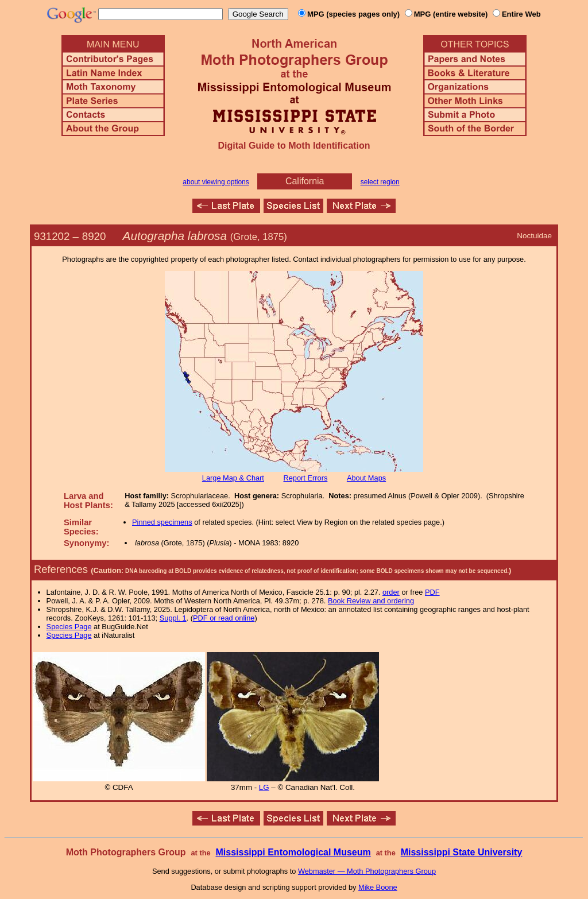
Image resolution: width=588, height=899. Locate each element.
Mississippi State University (462, 852)
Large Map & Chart (233, 478)
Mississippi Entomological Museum (293, 852)
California (305, 181)
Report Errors (306, 478)
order (391, 592)
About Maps (366, 478)
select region (380, 182)
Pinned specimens (162, 522)
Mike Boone (378, 887)
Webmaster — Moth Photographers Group (367, 871)
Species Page (69, 627)
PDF (432, 592)
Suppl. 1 (173, 618)
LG (264, 787)
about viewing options (216, 182)
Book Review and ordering (371, 601)
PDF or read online (224, 618)
